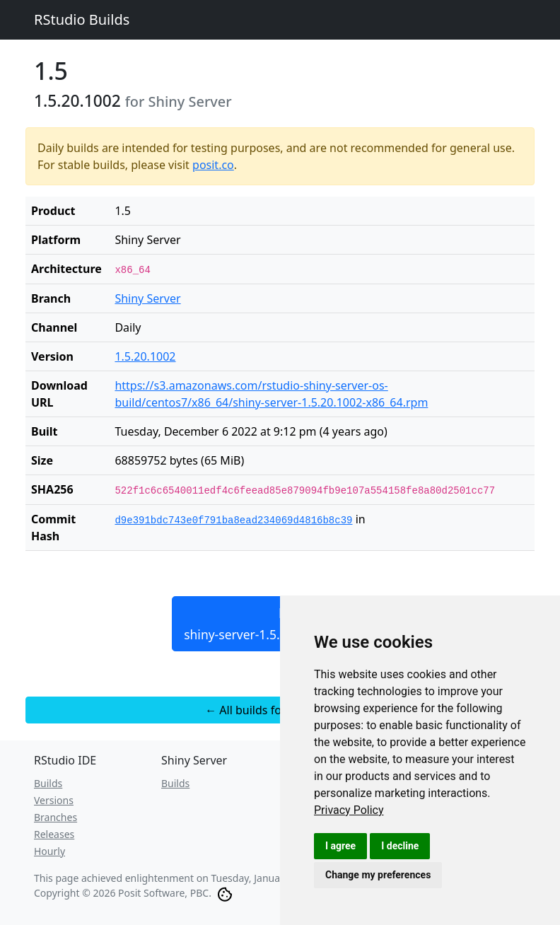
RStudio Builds (82, 19)
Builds (48, 783)
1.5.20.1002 (145, 356)
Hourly (49, 851)
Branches (56, 817)
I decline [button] (400, 846)
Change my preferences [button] (378, 875)
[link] (349, 810)
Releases (54, 834)
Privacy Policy (349, 810)
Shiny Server (147, 298)
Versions (54, 800)
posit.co (213, 165)
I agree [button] (340, 846)
